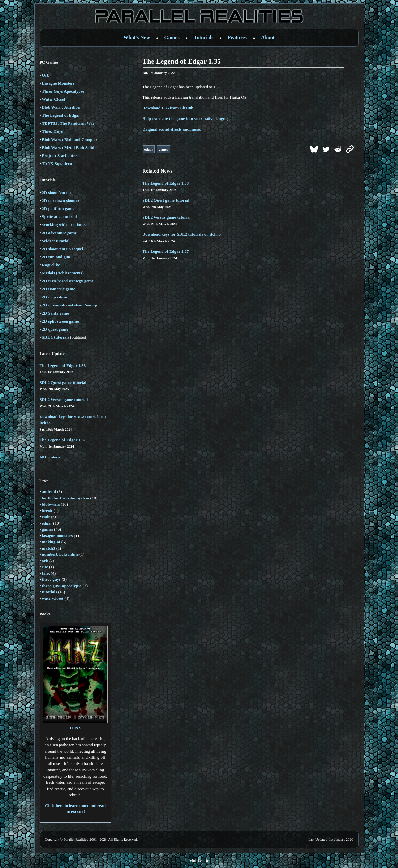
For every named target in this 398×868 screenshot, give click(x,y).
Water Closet (53, 99)
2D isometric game (58, 289)
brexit (47, 511)
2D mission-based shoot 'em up (69, 305)
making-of (51, 542)
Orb (46, 75)
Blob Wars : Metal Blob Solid (68, 147)
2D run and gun (56, 257)
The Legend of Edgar (61, 115)
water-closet (53, 598)
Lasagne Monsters (58, 83)
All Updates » (50, 457)
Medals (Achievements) (63, 273)
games (47, 529)
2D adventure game (59, 233)
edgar (47, 523)
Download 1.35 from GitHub (168, 108)
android (49, 492)
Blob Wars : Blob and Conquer (69, 139)
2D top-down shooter (60, 201)
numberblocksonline (60, 554)
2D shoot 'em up (56, 192)
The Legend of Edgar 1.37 (63, 440)
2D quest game (55, 329)
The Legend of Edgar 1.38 (63, 365)
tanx (46, 573)
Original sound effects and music (172, 129)
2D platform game (58, 209)
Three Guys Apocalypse (63, 91)
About (268, 37)
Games (172, 37)
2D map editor (55, 297)
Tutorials (204, 37)
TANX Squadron (57, 164)
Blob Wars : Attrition (61, 107)
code (46, 517)
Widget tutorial (56, 241)
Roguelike (51, 265)
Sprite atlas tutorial (59, 217)
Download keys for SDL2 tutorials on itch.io (182, 234)
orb (45, 561)
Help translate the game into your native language (187, 119)
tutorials (49, 592)
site (45, 567)
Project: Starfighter (59, 155)
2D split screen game (60, 321)
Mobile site (199, 860)
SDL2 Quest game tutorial (63, 383)
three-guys (51, 579)
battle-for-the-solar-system (65, 498)
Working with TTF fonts (64, 225)
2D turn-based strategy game (68, 281)
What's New (137, 37)
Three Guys (52, 131)
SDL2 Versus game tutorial (64, 400)
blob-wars (51, 504)
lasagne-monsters (57, 536)
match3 (48, 548)
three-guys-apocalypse (62, 586)
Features (237, 37)
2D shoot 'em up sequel (62, 249)
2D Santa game (55, 313)
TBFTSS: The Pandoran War (68, 123)
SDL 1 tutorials (56, 337)
